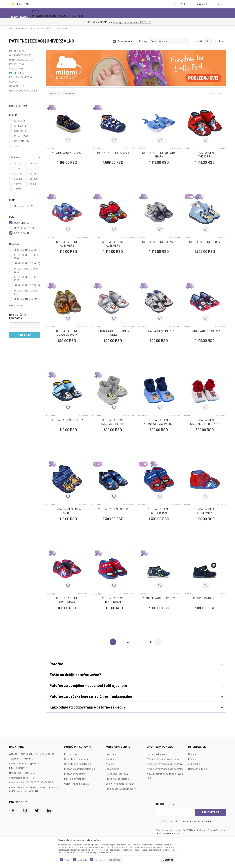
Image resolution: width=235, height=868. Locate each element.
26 (18, 184)
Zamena (110, 764)
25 (18, 179)
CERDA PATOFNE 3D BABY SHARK (159, 154)
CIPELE (16, 69)
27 (33, 184)
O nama (192, 754)
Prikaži (198, 41)
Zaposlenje (194, 764)
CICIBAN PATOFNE (205, 598)
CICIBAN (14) (21, 126)
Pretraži (25, 335)
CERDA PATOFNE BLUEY (205, 242)
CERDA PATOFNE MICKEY (159, 331)
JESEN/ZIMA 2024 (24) (27, 263)
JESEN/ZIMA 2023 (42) (27, 285)
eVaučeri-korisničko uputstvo (163, 759)
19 (18, 163)
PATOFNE (17, 73)
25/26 (34, 179)
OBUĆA (56, 28)
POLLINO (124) (22, 141)
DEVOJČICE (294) (24, 228)
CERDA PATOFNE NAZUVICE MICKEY (113, 422)
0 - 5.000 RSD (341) (25, 206)
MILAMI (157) (21, 136)
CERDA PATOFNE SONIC (113, 509)
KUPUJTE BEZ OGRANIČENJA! (105, 22)
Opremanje (96, 13)
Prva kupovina (119, 13)
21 (18, 168)
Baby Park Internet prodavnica (24, 28)
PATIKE (16, 64)
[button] (26, 115)
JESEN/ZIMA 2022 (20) (27, 299)
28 (18, 189)
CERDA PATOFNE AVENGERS (205, 154)
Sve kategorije (44, 13)
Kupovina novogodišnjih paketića (165, 769)
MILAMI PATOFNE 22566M (113, 153)
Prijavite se (210, 812)
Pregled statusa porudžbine (121, 789)
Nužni (68, 860)
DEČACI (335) (22, 223)
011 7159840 (26, 758)
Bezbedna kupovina (158, 754)
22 (34, 168)
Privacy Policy (215, 830)
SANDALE (18, 86)
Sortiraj (143, 41)
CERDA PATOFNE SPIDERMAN (159, 511)
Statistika (83, 860)
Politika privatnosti (75, 779)
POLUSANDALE (20, 77)
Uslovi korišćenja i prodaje (120, 784)
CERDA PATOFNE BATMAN (159, 242)
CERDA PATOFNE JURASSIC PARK (67, 333)
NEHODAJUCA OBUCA (24, 91)
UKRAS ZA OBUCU (21, 60)
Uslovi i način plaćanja (76, 784)
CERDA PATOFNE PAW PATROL (67, 511)
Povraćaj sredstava (117, 774)
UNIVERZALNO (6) (24, 233)
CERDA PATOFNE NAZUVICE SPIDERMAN (205, 422)
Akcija (64, 13)
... (143, 642)
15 (150, 642)
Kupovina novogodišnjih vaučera (165, 764)
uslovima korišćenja (200, 821)
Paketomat (112, 754)
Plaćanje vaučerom (75, 774)
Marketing (100, 860)
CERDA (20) (21, 121)
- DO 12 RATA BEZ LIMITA (137, 22)
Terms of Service (165, 833)
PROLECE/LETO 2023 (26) (26, 279)
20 (34, 163)
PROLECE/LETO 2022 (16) (26, 292)
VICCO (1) (19, 146)
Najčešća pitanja (198, 769)
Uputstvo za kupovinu (76, 759)
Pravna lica (70, 754)
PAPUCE (16, 51)
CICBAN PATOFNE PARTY (159, 598)
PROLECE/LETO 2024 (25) (26, 270)
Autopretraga (125, 41)
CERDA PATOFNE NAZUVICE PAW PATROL (159, 422)
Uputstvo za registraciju (78, 764)
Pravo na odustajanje (117, 779)
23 (18, 174)
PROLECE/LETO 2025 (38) (26, 257)
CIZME (15, 82)
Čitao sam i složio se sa (186, 821)
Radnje (192, 759)
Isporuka (110, 759)
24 (34, 174)
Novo (80, 13)
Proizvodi (46, 28)
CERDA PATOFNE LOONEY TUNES (113, 333)
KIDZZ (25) (20, 131)
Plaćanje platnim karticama (80, 769)
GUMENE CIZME (20, 55)
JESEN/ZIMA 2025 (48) (27, 250)
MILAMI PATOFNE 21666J (67, 153)
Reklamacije (112, 769)
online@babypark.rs (28, 763)
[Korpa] (219, 4)
